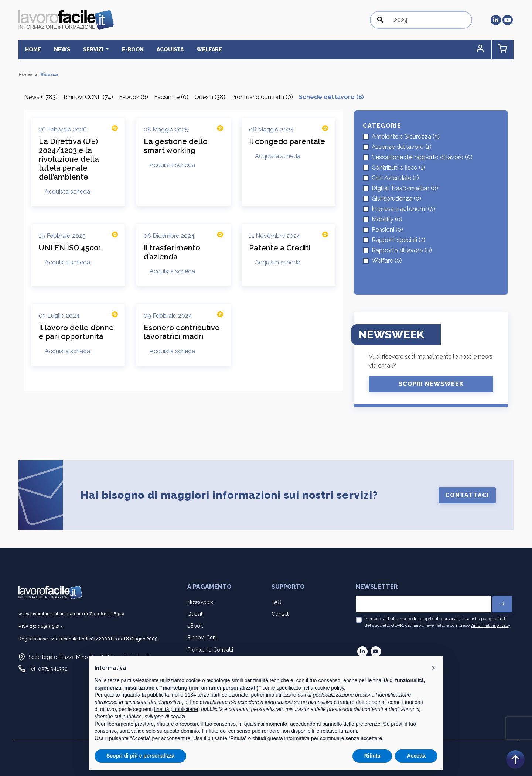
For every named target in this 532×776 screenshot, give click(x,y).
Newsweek (200, 602)
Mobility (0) (387, 219)
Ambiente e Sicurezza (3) (406, 136)
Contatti (281, 614)
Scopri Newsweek (431, 384)
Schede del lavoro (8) (331, 97)
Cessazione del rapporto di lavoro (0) (422, 157)
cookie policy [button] (329, 688)
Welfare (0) (387, 261)
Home (32, 49)
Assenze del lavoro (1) (402, 147)
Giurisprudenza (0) (396, 199)
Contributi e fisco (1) (398, 167)
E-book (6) (134, 97)
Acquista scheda (67, 192)
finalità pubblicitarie (176, 709)
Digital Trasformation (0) (405, 188)
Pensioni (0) (387, 230)
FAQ (277, 602)
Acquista (165, 49)
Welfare (203, 49)
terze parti (209, 695)
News (60, 49)
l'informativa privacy (490, 625)
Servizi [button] (91, 49)
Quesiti (195, 614)
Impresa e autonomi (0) (403, 209)
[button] (482, 50)
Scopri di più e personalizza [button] (140, 756)
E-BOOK (129, 49)
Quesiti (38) (210, 97)
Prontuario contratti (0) (262, 97)
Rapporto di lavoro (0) (402, 250)
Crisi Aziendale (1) (395, 178)
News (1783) (41, 97)
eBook (195, 626)
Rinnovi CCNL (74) (88, 97)
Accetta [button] (416, 756)
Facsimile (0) (171, 97)
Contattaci (467, 495)
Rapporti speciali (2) (399, 240)
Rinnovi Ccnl (202, 638)
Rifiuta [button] (372, 756)
